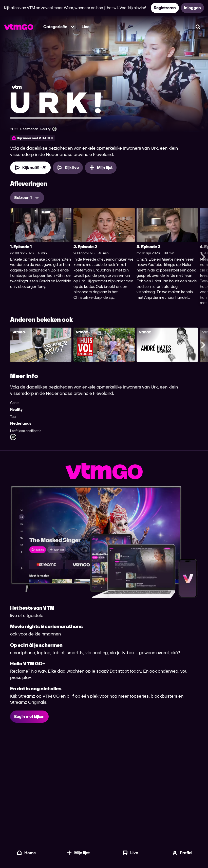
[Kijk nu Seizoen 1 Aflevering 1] (30, 168)
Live (86, 27)
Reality (16, 409)
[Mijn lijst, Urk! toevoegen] (101, 168)
